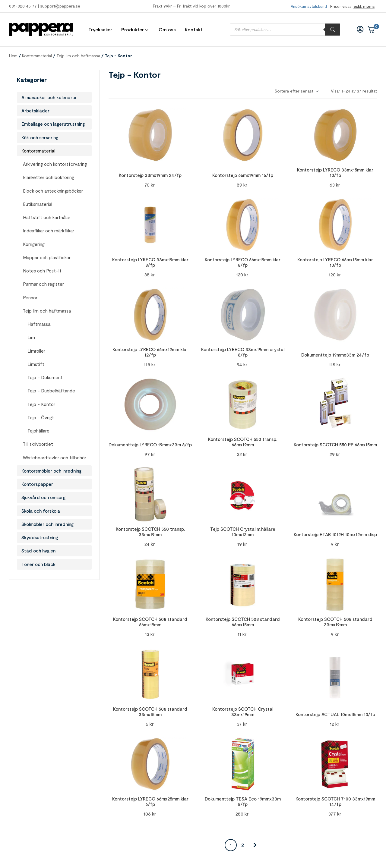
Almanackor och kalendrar (49, 97)
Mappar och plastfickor (47, 257)
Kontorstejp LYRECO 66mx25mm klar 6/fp (150, 801)
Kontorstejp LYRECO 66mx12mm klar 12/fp (150, 352)
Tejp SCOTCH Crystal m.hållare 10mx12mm (243, 532)
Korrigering (34, 244)
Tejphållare (38, 431)
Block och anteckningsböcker (53, 191)
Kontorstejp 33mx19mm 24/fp (150, 175)
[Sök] (333, 30)
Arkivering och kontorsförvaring (55, 164)
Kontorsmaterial (37, 56)
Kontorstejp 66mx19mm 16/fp (243, 175)
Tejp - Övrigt (41, 417)
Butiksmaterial (38, 204)
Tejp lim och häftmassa (78, 56)
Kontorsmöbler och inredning (51, 471)
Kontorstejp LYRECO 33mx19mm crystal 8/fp (243, 352)
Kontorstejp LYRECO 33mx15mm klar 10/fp (335, 172)
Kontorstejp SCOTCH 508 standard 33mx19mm (335, 622)
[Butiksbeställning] (296, 91)
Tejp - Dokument (45, 377)
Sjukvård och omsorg (43, 497)
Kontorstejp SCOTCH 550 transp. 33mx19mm (150, 532)
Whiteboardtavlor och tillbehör (55, 458)
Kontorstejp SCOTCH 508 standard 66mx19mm (150, 622)
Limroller (36, 351)
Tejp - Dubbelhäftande (51, 391)
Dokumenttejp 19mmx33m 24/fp (335, 355)
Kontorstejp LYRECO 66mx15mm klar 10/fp (335, 262)
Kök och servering (40, 137)
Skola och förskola (41, 511)
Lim (31, 337)
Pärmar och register (43, 284)
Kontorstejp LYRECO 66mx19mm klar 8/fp (243, 262)
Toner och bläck (38, 564)
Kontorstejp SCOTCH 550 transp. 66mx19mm (243, 442)
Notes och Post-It (42, 271)
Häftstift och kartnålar (47, 217)
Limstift (36, 364)
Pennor (30, 297)
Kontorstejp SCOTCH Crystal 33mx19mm (243, 712)
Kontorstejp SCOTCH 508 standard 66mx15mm (243, 622)
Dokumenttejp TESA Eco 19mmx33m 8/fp (243, 801)
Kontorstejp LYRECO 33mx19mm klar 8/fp (150, 262)
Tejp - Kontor (41, 404)
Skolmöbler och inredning (47, 524)
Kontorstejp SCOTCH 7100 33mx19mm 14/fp (335, 801)
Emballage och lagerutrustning (53, 124)
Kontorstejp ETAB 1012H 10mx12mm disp (335, 534)
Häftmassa (39, 324)
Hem (13, 56)
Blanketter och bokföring (49, 177)
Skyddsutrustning (40, 537)
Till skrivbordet (38, 444)
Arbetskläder (35, 111)
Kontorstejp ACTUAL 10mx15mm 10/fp (335, 714)
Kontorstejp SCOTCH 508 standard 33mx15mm (150, 712)
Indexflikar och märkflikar (49, 231)
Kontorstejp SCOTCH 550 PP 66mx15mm (335, 445)
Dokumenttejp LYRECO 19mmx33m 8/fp (150, 445)
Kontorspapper (37, 484)
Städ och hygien (38, 551)
